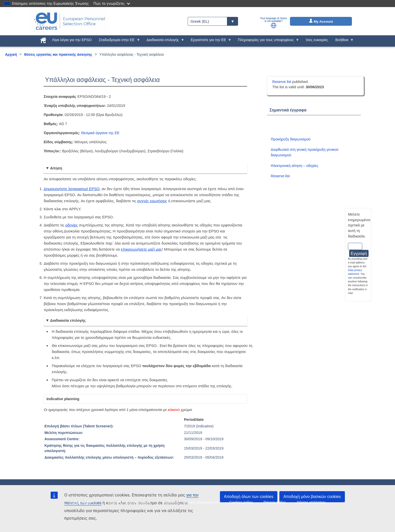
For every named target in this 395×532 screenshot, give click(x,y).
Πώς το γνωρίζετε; (112, 3)
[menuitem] (43, 39)
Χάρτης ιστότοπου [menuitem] (311, 502)
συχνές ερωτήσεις (152, 201)
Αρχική (11, 54)
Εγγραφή (359, 254)
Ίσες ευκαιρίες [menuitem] (317, 40)
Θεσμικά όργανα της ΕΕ (100, 133)
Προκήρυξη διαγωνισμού (291, 139)
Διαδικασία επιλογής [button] (68, 320)
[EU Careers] (70, 21)
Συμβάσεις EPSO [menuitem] (84, 502)
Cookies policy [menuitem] (241, 502)
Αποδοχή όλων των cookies (249, 497)
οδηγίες (72, 225)
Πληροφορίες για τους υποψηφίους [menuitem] (267, 41)
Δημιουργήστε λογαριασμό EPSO (72, 189)
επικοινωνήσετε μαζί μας (141, 249)
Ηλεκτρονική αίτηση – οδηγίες (295, 166)
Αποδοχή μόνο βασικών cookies (312, 497)
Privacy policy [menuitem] (275, 502)
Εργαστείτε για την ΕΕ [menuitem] (209, 41)
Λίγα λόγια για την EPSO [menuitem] (72, 40)
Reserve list (282, 82)
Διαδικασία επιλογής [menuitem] (164, 41)
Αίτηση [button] (56, 168)
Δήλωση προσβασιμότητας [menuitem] (130, 502)
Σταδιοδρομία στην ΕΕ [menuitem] (118, 41)
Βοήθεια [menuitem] (343, 41)
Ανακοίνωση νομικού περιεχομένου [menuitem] (190, 502)
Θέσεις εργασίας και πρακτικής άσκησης (58, 54)
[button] (274, 25)
